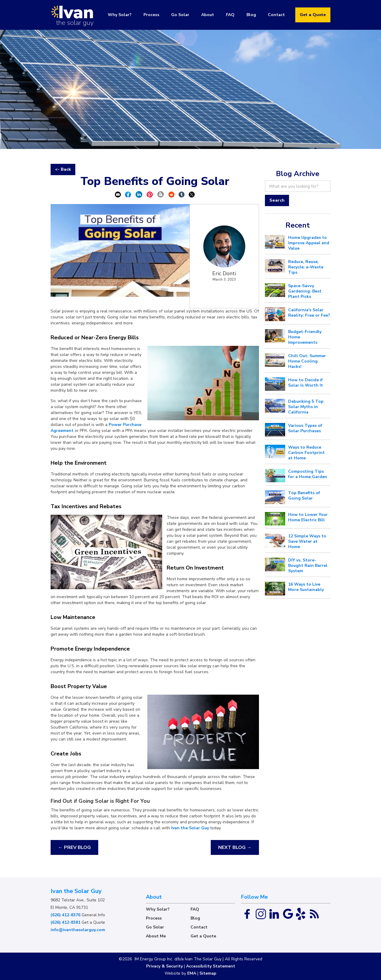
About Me (156, 936)
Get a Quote (313, 15)
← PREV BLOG (74, 847)
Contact (276, 15)
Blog (251, 15)
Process (151, 15)
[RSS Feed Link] (314, 914)
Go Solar (180, 15)
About (208, 15)
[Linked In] (275, 914)
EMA (192, 973)
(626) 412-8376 (65, 915)
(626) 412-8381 (65, 922)
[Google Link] (288, 914)
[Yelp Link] (301, 914)
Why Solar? (120, 15)
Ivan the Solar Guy (190, 828)
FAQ (230, 15)
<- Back (63, 169)
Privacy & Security (164, 966)
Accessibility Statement (211, 966)
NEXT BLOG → (235, 847)
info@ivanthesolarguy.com (78, 930)
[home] (73, 15)
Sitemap (208, 973)
